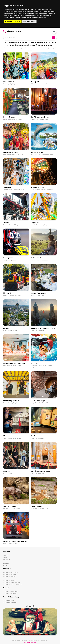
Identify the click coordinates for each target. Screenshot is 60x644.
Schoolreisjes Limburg (10, 576)
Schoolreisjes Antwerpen (11, 572)
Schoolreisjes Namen (9, 580)
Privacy (5, 565)
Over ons (6, 555)
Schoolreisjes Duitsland (10, 593)
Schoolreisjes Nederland (10, 591)
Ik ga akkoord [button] (9, 22)
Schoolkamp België (9, 600)
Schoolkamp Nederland (10, 602)
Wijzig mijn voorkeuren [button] (29, 22)
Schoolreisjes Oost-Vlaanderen (12, 582)
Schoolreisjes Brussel (9, 574)
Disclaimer (6, 563)
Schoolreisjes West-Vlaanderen (12, 584)
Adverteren (7, 559)
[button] (15, 78)
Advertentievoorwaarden (30, 642)
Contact (6, 557)
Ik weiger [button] (18, 22)
